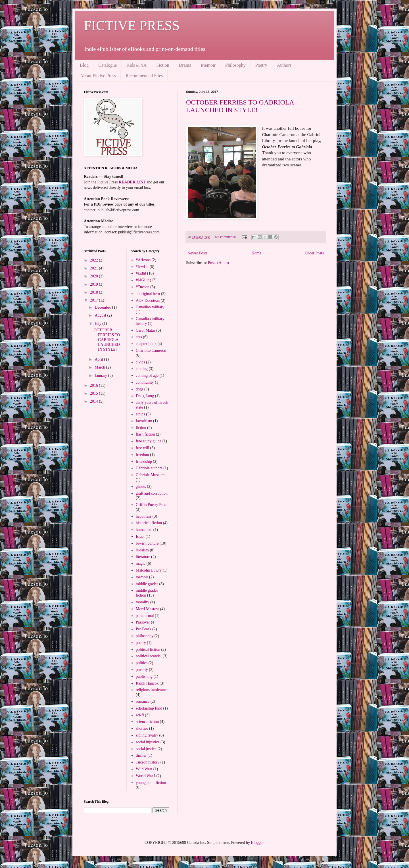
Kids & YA (136, 65)
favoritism (144, 421)
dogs (139, 389)
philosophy (145, 636)
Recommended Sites (144, 76)
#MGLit (142, 280)
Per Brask (144, 629)
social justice (146, 749)
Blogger (257, 843)
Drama (185, 65)
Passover (143, 622)
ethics (140, 414)
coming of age (147, 376)
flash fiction (145, 434)
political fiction (148, 650)
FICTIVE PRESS (132, 25)
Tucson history (148, 762)
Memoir (208, 65)
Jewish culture (147, 543)
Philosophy (235, 65)
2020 (95, 276)
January (101, 376)
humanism (144, 530)
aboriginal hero (148, 294)
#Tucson (143, 287)
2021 (95, 268)
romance (143, 701)
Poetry (261, 65)
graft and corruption (152, 493)
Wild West (144, 769)
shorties (142, 728)
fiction (141, 428)
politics (142, 663)
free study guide (149, 441)
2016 (95, 385)
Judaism (142, 550)
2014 (95, 401)
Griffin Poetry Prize (152, 505)
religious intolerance (152, 690)
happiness (144, 516)
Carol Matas (146, 330)
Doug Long (145, 396)
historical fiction (149, 523)
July (98, 324)
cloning (142, 369)
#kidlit (141, 273)
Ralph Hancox (147, 683)
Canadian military (150, 307)
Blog (84, 65)
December (103, 307)
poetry (141, 643)
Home (256, 253)
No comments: (226, 237)
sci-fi (140, 715)
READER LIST (132, 182)
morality (142, 602)
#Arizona (143, 260)
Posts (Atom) (218, 263)
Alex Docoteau (148, 301)
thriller (141, 755)
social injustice (148, 742)
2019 (95, 284)
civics (140, 362)
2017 (95, 300)
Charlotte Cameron (151, 351)
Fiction (163, 65)
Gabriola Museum (150, 475)
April (99, 359)
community (145, 382)
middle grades (147, 584)
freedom (142, 455)
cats (139, 337)
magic (141, 563)
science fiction (147, 722)
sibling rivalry (147, 735)
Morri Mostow (147, 609)
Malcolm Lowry (149, 570)
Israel (140, 537)
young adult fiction (151, 783)
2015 (95, 393)
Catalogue (108, 65)
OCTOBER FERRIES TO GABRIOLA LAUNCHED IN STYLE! (240, 106)
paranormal (145, 616)
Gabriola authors (149, 468)
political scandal (149, 656)
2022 (95, 260)
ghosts (141, 487)
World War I (146, 776)
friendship (144, 462)
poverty (142, 670)
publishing (144, 676)
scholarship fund (149, 708)
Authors (284, 65)
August (101, 315)
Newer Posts (197, 253)
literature (143, 557)
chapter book (146, 344)
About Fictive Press (98, 76)
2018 (95, 292)
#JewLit (142, 267)
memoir (142, 577)
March (100, 367)
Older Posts (315, 253)
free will (142, 448)
